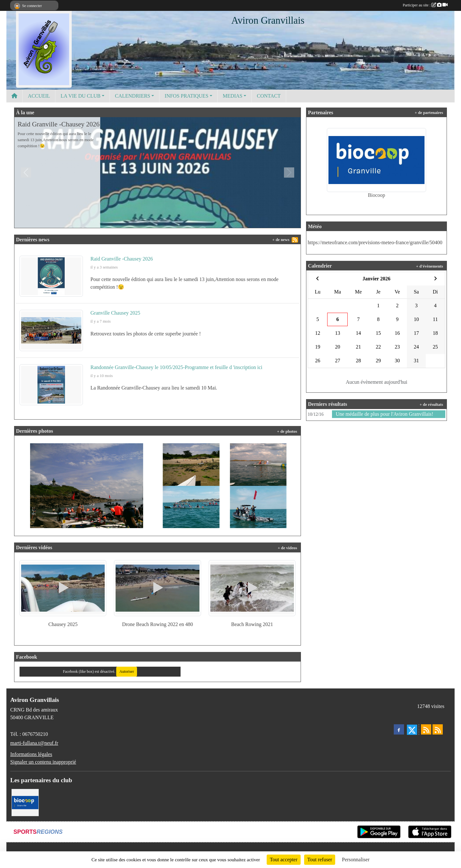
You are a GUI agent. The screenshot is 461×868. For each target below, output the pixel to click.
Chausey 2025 (63, 624)
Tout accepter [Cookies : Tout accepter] (284, 860)
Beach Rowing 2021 (252, 624)
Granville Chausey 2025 (116, 313)
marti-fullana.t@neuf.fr (34, 743)
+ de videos (287, 548)
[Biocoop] (25, 802)
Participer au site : (425, 5)
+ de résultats (431, 405)
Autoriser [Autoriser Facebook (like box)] (127, 671)
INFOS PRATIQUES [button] (186, 96)
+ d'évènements (430, 266)
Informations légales (31, 754)
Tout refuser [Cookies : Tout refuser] (320, 860)
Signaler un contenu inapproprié (43, 762)
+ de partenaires (429, 113)
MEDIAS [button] (233, 96)
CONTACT (269, 96)
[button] (26, 173)
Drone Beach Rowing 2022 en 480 (158, 624)
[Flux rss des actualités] (426, 729)
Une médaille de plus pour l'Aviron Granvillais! (385, 414)
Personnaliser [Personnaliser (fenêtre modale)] (356, 860)
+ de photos (287, 431)
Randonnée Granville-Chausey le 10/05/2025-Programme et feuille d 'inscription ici (177, 367)
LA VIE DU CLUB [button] (81, 96)
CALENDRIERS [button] (133, 96)
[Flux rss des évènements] (438, 729)
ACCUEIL (39, 96)
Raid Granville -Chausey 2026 (59, 124)
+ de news (281, 240)
